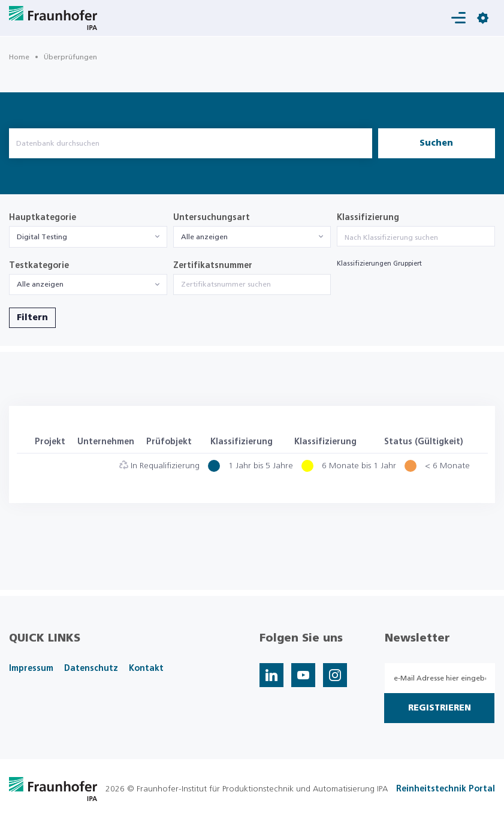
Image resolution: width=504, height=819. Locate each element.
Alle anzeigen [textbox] (204, 237)
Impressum (31, 669)
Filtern (32, 318)
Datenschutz (91, 669)
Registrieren (440, 708)
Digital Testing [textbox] (42, 237)
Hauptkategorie (43, 218)
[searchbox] (416, 237)
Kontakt (146, 669)
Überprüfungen (70, 57)
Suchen (436, 143)
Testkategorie (39, 266)
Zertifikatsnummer (213, 266)
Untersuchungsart (212, 218)
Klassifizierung (368, 218)
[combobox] (88, 237)
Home (19, 57)
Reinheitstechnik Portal (446, 789)
